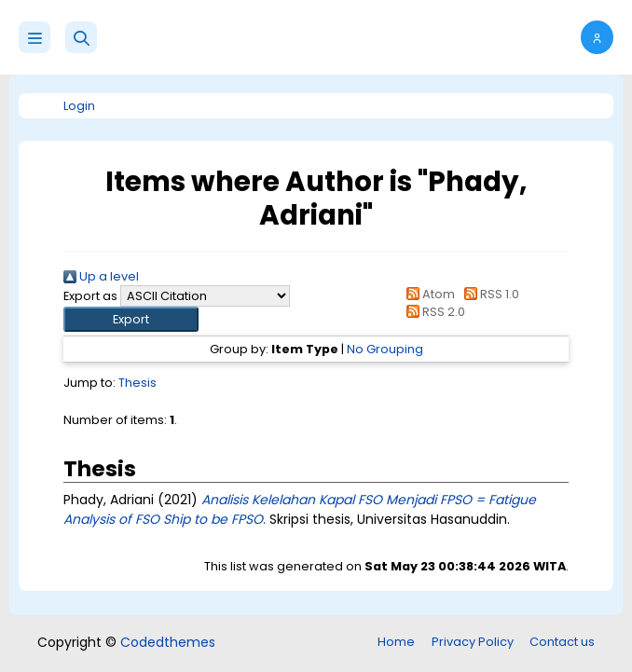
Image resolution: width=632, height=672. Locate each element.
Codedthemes (168, 642)
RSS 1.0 (488, 294)
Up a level (101, 276)
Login (79, 106)
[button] (81, 37)
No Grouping (385, 349)
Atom (428, 294)
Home (396, 642)
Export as (90, 296)
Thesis (137, 383)
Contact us (562, 642)
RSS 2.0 (433, 312)
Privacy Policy (473, 642)
